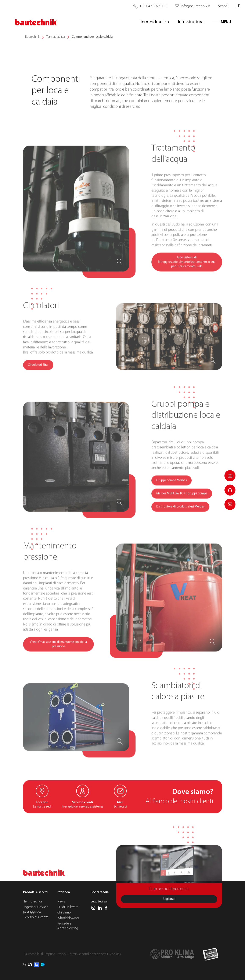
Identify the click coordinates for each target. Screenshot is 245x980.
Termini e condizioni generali (88, 954)
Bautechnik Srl (33, 954)
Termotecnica (33, 902)
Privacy (62, 954)
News (61, 902)
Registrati (169, 917)
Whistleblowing (68, 918)
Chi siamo (64, 913)
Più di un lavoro (68, 907)
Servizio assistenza (36, 917)
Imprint (50, 954)
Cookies (115, 954)
